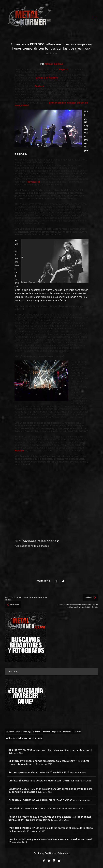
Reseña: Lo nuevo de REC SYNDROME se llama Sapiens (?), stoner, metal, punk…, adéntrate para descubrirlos (50, 818)
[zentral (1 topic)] (46, 731)
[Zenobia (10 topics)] (10, 731)
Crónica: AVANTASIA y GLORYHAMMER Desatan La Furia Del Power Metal (50, 839)
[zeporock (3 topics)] (56, 731)
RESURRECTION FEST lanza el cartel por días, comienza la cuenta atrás (49, 750)
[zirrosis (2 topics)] (33, 738)
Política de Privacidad (57, 853)
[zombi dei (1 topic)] (67, 731)
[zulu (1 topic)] (40, 738)
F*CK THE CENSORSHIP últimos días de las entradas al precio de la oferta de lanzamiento (51, 829)
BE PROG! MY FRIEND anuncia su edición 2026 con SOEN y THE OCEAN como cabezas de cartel (49, 762)
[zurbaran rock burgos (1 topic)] (17, 738)
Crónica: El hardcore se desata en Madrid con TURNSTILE (41, 781)
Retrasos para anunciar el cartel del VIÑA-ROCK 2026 (39, 772)
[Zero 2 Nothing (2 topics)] (23, 731)
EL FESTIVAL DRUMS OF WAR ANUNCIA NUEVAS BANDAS (40, 800)
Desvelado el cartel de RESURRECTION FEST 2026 (36, 808)
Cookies (38, 853)
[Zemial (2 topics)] (77, 731)
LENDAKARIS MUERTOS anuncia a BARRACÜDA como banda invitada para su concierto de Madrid (50, 790)
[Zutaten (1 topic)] (37, 731)
